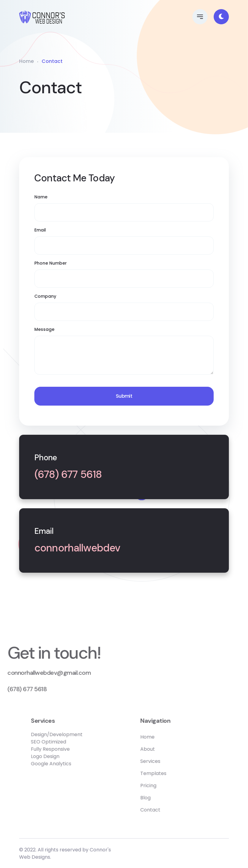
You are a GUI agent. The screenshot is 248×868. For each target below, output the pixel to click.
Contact (169, 810)
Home (26, 61)
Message (44, 329)
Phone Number (51, 263)
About (166, 749)
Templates (172, 773)
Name (41, 197)
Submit (124, 396)
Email (40, 230)
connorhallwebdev (77, 548)
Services (169, 761)
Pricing (167, 786)
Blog (164, 798)
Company (45, 296)
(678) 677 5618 (68, 475)
